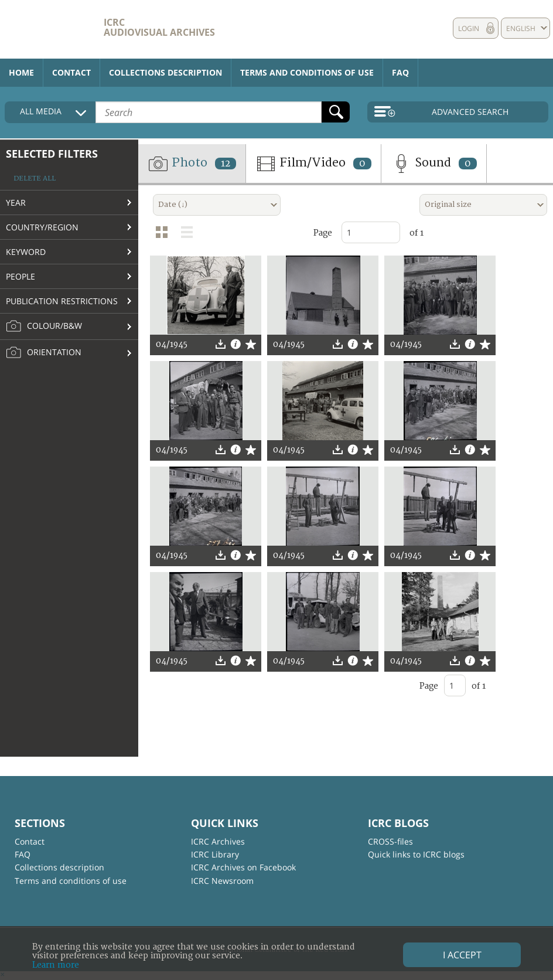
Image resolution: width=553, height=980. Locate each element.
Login (469, 28)
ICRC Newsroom (222, 881)
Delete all (35, 178)
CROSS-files (390, 841)
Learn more (56, 965)
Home (21, 72)
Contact (71, 72)
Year (16, 203)
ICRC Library (215, 854)
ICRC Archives (218, 841)
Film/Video (313, 164)
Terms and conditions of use (307, 72)
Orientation (44, 353)
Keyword (26, 252)
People (21, 276)
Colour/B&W (44, 326)
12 (226, 164)
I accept (462, 955)
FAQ (400, 72)
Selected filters (52, 154)
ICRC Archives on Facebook (243, 867)
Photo (192, 164)
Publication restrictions (62, 301)
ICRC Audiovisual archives (159, 27)
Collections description (165, 72)
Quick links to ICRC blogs (416, 854)
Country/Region (42, 227)
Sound (434, 164)
